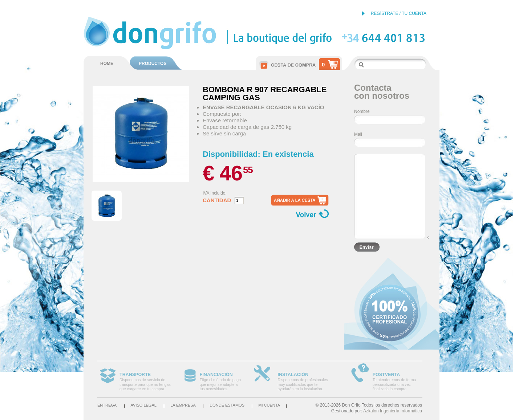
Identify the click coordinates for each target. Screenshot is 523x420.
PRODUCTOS (153, 64)
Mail (358, 134)
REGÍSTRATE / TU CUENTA (399, 13)
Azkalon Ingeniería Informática (393, 411)
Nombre (362, 111)
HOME (107, 64)
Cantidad (217, 200)
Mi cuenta (269, 405)
